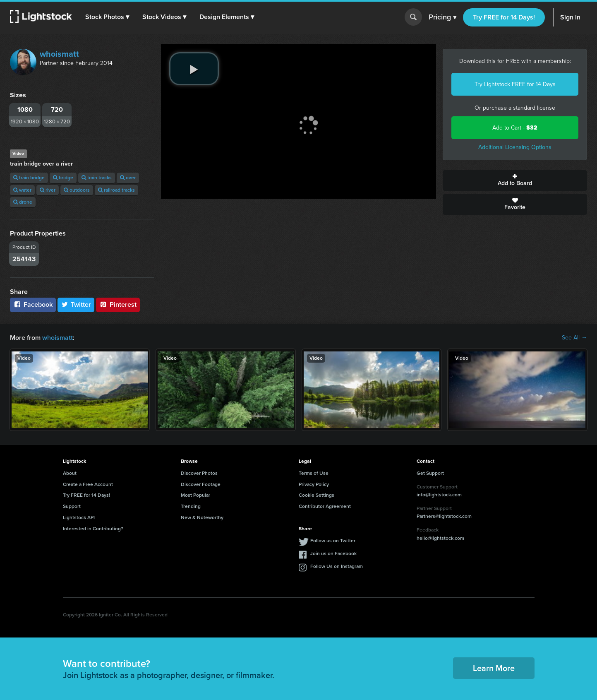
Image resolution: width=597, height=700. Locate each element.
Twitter (76, 304)
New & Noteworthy (202, 517)
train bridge (29, 178)
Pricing (442, 17)
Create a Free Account (88, 484)
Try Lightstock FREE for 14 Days (515, 84)
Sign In (570, 17)
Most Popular (195, 495)
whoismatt (59, 54)
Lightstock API (79, 517)
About (70, 473)
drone (23, 202)
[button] (107, 17)
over (128, 178)
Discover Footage (201, 484)
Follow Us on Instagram (337, 566)
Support (72, 506)
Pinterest (118, 304)
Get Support (430, 473)
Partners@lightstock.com (444, 516)
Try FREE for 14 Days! (504, 17)
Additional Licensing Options (515, 147)
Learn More (494, 668)
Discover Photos (199, 473)
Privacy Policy (314, 484)
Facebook (33, 304)
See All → (574, 338)
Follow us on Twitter (333, 541)
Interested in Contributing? (93, 529)
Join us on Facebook (333, 553)
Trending (191, 506)
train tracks (97, 178)
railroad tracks (116, 190)
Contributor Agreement (325, 506)
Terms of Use (314, 473)
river (48, 190)
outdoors (77, 190)
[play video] (194, 69)
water (22, 190)
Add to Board (515, 180)
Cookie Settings (316, 495)
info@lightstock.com (439, 495)
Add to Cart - (515, 128)
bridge (63, 178)
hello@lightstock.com (440, 538)
